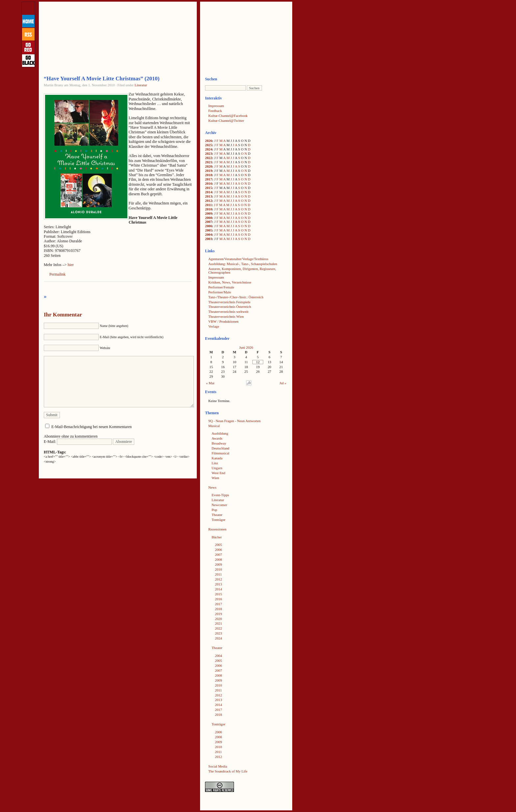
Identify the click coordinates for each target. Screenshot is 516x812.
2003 (209, 239)
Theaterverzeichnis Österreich (230, 307)
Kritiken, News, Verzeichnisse (230, 282)
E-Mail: (78, 442)
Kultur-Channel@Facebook (228, 116)
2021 (209, 162)
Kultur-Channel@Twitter (226, 121)
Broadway (219, 443)
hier (71, 265)
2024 (209, 149)
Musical (214, 426)
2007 (209, 222)
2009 (209, 213)
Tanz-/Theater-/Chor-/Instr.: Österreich (236, 297)
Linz (215, 463)
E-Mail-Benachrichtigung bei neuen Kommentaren (91, 427)
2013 (209, 196)
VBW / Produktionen (223, 321)
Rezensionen (217, 529)
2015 (209, 188)
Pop (214, 510)
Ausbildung (220, 433)
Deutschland (220, 448)
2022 (209, 158)
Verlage (214, 326)
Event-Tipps (220, 495)
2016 (209, 183)
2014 (209, 192)
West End (218, 473)
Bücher (217, 537)
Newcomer (219, 505)
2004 (209, 234)
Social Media (218, 766)
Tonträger (219, 520)
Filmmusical (220, 453)
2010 (209, 209)
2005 (209, 230)
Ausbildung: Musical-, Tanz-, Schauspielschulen (243, 264)
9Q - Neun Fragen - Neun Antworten (234, 421)
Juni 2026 (246, 347)
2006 (209, 226)
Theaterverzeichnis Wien (226, 316)
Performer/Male (220, 292)
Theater (217, 515)
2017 (209, 179)
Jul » (283, 383)
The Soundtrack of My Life (228, 771)
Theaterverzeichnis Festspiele (229, 302)
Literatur (141, 85)
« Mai (210, 383)
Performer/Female (221, 287)
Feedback (215, 111)
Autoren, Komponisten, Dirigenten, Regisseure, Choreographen (242, 271)
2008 (209, 218)
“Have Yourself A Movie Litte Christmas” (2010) (102, 79)
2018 (209, 175)
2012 (209, 201)
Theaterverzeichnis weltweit (228, 311)
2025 (209, 145)
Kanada (217, 458)
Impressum (216, 106)
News (212, 487)
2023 (209, 153)
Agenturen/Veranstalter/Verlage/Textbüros (238, 259)
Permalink (57, 274)
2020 (209, 166)
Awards (217, 438)
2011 (208, 205)
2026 (209, 141)
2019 (209, 171)
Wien (215, 478)
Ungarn (217, 468)
